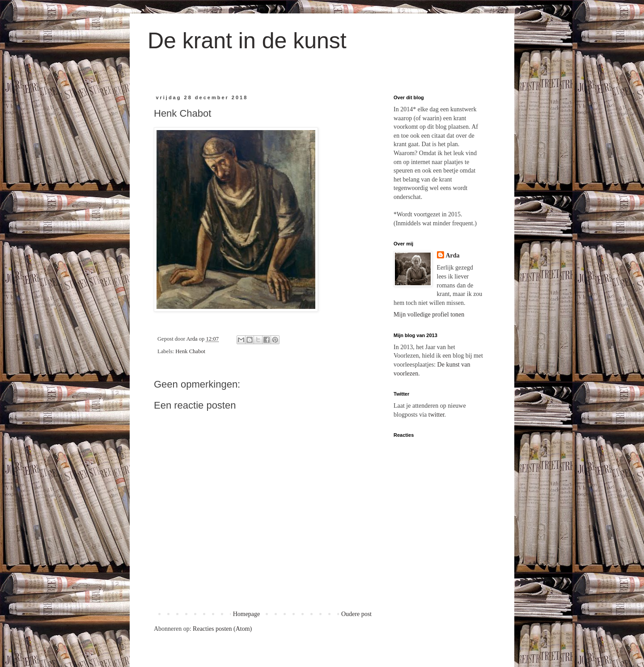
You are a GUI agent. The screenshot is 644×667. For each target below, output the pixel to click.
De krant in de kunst (247, 41)
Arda (453, 255)
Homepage (247, 614)
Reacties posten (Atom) (222, 629)
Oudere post (356, 614)
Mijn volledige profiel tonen (429, 315)
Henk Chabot (190, 351)
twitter (436, 415)
